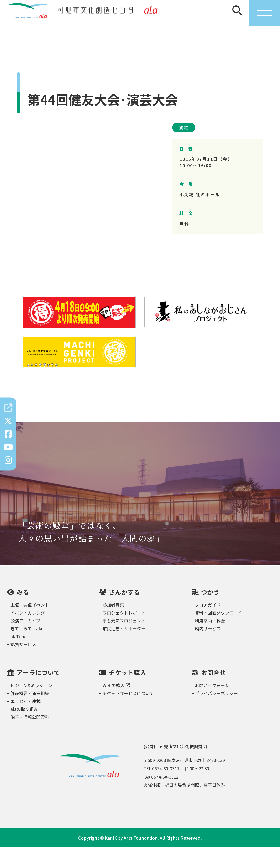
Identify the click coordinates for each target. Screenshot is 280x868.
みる (23, 613)
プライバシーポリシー (216, 714)
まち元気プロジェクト (124, 642)
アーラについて (38, 694)
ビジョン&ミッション (31, 706)
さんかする (124, 613)
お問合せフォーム (212, 706)
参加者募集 (113, 626)
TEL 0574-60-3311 (161, 789)
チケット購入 (128, 694)
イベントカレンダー (30, 634)
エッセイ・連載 (26, 722)
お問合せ (214, 694)
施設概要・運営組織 (30, 714)
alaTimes (19, 657)
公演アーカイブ (25, 642)
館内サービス (208, 649)
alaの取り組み (24, 730)
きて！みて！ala (26, 649)
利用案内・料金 (210, 642)
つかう (210, 613)
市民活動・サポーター (124, 649)
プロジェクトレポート (124, 634)
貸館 (184, 149)
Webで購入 (116, 706)
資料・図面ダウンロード (218, 634)
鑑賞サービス (23, 665)
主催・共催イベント (30, 626)
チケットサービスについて (128, 714)
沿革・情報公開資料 (30, 738)
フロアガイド (208, 626)
